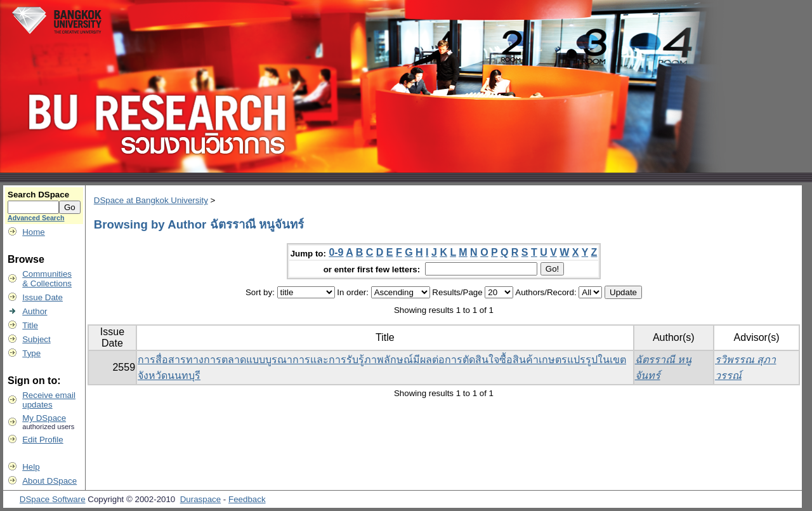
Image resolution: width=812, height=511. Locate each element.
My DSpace (44, 418)
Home (34, 232)
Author (35, 311)
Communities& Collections (47, 279)
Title (30, 325)
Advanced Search (36, 218)
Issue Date (43, 297)
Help (31, 467)
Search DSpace (38, 195)
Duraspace (200, 499)
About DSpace (49, 481)
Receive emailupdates (49, 400)
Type (31, 353)
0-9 (336, 252)
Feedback (247, 499)
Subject (36, 339)
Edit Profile (43, 440)
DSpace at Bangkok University (151, 200)
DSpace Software (53, 499)
